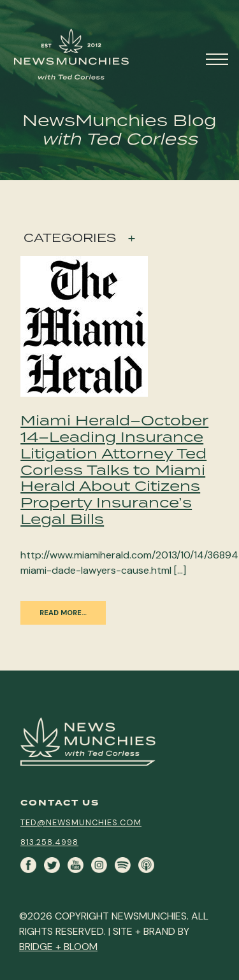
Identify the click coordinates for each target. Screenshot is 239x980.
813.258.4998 (49, 842)
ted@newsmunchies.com (81, 822)
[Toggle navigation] (219, 57)
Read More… (63, 613)
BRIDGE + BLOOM (58, 947)
